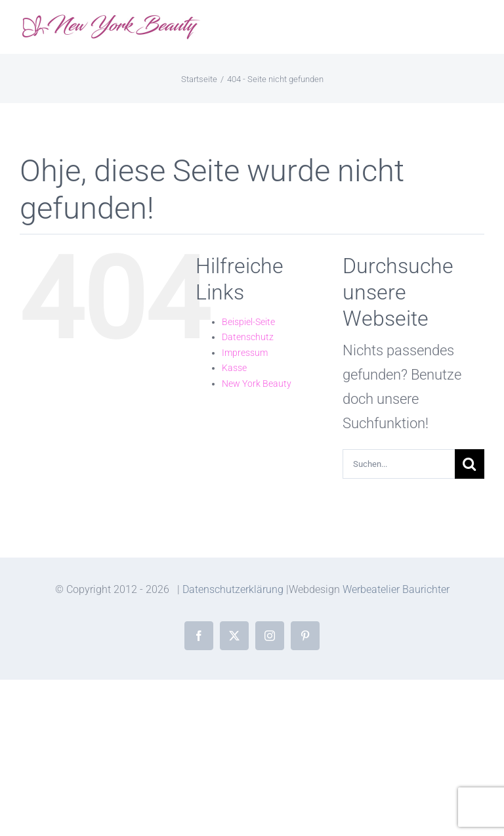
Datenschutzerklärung (233, 589)
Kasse (234, 368)
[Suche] (470, 464)
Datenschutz (248, 337)
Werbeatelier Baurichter (396, 589)
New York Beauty (257, 384)
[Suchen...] (399, 464)
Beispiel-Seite (248, 322)
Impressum (245, 353)
